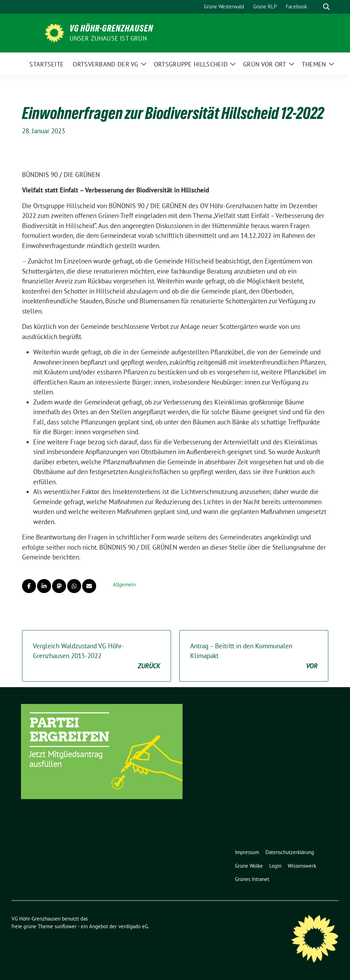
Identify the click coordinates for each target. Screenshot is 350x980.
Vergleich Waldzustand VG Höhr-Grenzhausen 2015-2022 (97, 656)
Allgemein (124, 584)
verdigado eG (133, 926)
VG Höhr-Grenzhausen (111, 28)
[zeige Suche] (326, 7)
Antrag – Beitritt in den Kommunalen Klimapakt (254, 656)
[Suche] (316, 7)
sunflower (66, 926)
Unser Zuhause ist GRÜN (108, 38)
